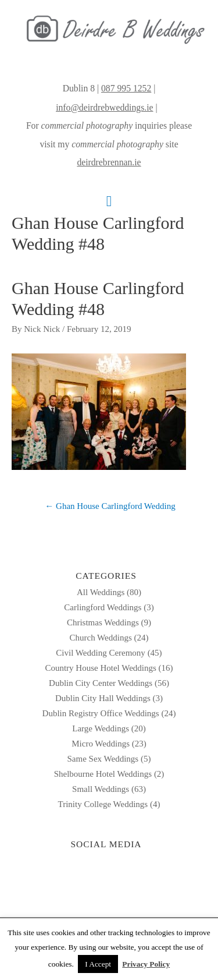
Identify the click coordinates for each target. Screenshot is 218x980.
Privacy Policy (146, 964)
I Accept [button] (98, 964)
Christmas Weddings (103, 622)
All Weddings (101, 592)
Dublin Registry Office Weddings (101, 713)
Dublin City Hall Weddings (103, 698)
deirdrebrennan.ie (109, 162)
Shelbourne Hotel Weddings (103, 774)
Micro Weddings (101, 744)
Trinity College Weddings (103, 804)
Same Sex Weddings (103, 759)
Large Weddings (101, 728)
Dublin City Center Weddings (101, 683)
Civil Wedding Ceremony (101, 653)
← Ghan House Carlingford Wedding (110, 506)
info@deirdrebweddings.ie (104, 107)
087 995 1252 (126, 88)
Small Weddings (101, 789)
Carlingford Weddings (103, 607)
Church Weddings (100, 638)
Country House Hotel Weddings (100, 668)
